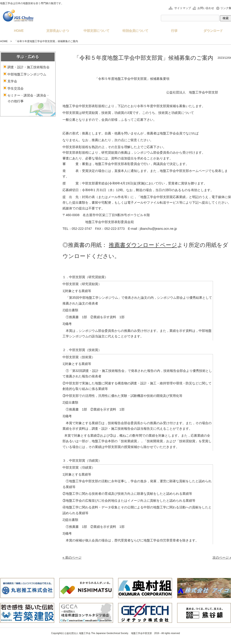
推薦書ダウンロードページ (143, 245)
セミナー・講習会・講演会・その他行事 (28, 98)
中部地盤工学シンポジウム (27, 74)
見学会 (12, 81)
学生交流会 (16, 88)
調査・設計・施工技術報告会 (28, 67)
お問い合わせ (206, 8)
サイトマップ (183, 8)
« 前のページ (72, 557)
